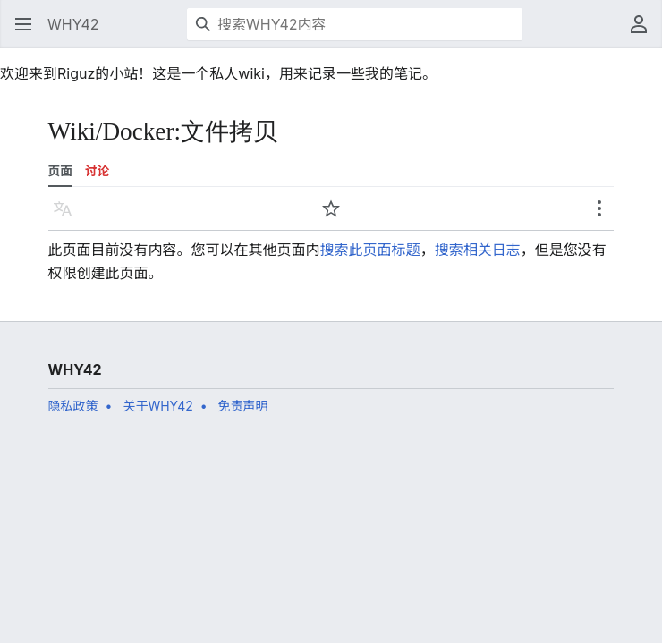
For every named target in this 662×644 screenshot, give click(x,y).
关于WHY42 (157, 406)
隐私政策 (73, 406)
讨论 (97, 171)
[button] (23, 24)
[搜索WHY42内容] (355, 24)
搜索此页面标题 (370, 250)
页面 (60, 171)
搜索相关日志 (478, 250)
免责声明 (243, 406)
